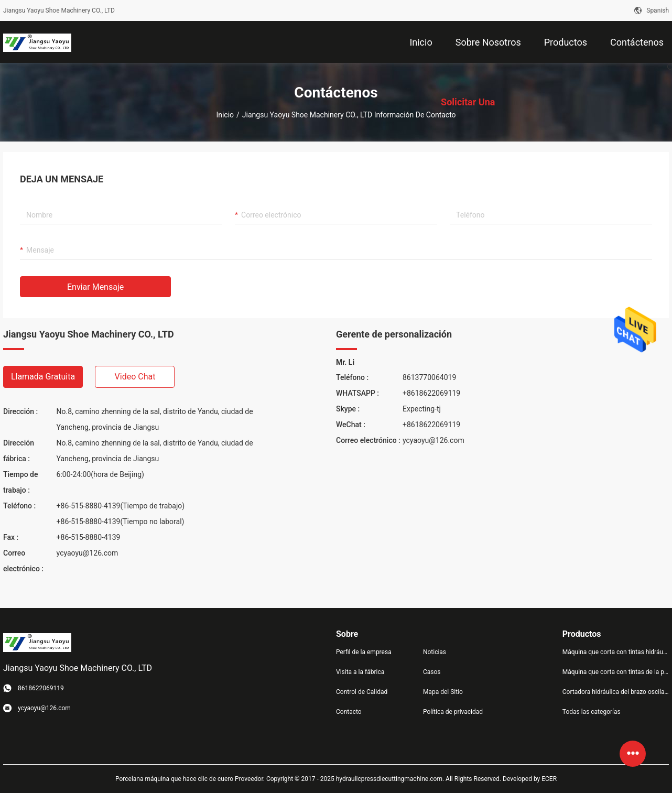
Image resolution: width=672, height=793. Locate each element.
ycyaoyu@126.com (88, 553)
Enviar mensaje (95, 287)
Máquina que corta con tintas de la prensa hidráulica (616, 672)
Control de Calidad (362, 692)
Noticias (435, 652)
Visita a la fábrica (360, 672)
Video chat (135, 377)
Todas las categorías (592, 712)
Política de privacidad (453, 712)
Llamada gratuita (43, 377)
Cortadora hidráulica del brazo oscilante (616, 692)
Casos (432, 672)
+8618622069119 (431, 393)
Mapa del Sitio (443, 692)
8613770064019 (429, 377)
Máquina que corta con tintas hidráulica (616, 652)
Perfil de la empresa (364, 652)
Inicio (225, 115)
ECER (549, 779)
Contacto (349, 712)
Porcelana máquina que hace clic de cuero (174, 779)
